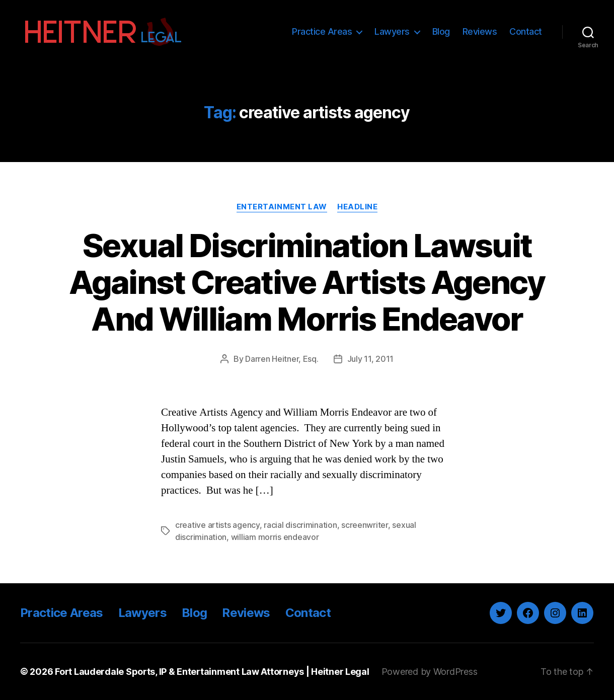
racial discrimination (300, 525)
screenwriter (365, 525)
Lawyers (392, 31)
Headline (357, 207)
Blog (441, 31)
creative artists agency (217, 525)
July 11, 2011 (371, 359)
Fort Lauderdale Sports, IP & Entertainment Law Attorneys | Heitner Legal (212, 672)
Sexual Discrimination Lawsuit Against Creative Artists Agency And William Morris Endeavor (307, 282)
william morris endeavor (275, 537)
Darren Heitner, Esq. (282, 359)
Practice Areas (322, 31)
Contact (526, 31)
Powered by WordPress (430, 672)
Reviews (480, 31)
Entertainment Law (282, 207)
